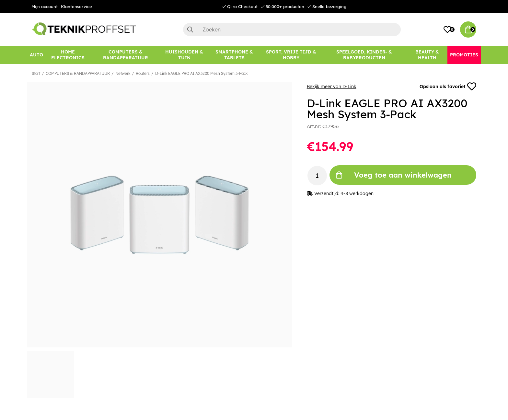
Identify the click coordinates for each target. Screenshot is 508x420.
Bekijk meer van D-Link (332, 87)
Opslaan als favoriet (448, 87)
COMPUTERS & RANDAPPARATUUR (78, 73)
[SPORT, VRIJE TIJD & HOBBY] (291, 55)
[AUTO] (36, 55)
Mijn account (45, 6)
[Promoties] (464, 55)
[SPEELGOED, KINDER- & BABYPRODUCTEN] (364, 55)
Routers (143, 73)
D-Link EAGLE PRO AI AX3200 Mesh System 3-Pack (201, 73)
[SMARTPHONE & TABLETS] (234, 55)
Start (36, 73)
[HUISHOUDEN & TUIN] (184, 55)
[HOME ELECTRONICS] (68, 55)
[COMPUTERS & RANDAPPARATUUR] (126, 55)
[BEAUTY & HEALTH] (427, 55)
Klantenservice (76, 6)
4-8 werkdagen (357, 193)
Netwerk (123, 73)
